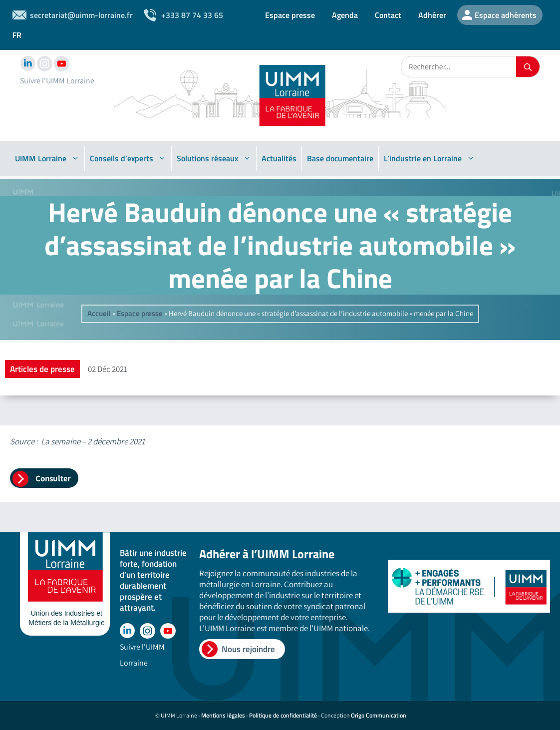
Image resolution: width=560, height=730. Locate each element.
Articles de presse (42, 369)
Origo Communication (379, 715)
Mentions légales (223, 715)
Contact (388, 15)
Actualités (279, 158)
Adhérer (432, 15)
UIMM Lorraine (47, 158)
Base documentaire (340, 158)
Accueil (99, 313)
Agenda (345, 15)
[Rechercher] (528, 67)
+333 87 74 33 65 (192, 15)
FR (17, 35)
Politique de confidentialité (283, 715)
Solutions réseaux (214, 158)
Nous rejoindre (248, 649)
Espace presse (290, 15)
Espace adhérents (506, 15)
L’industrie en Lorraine (429, 158)
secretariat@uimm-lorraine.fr (81, 15)
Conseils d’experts (128, 158)
